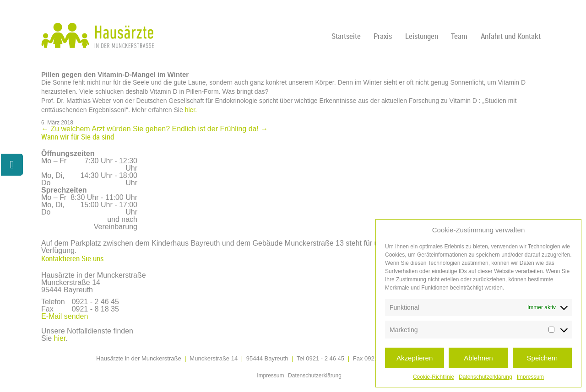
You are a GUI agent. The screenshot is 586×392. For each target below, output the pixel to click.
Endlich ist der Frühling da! (220, 129)
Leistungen (422, 36)
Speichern (543, 358)
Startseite (346, 36)
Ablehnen (478, 358)
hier (60, 338)
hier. (191, 110)
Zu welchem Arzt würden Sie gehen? (106, 129)
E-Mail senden (65, 316)
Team (459, 36)
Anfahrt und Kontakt (511, 36)
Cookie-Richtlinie (434, 377)
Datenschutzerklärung (486, 377)
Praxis (383, 36)
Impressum (530, 377)
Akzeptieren (415, 358)
